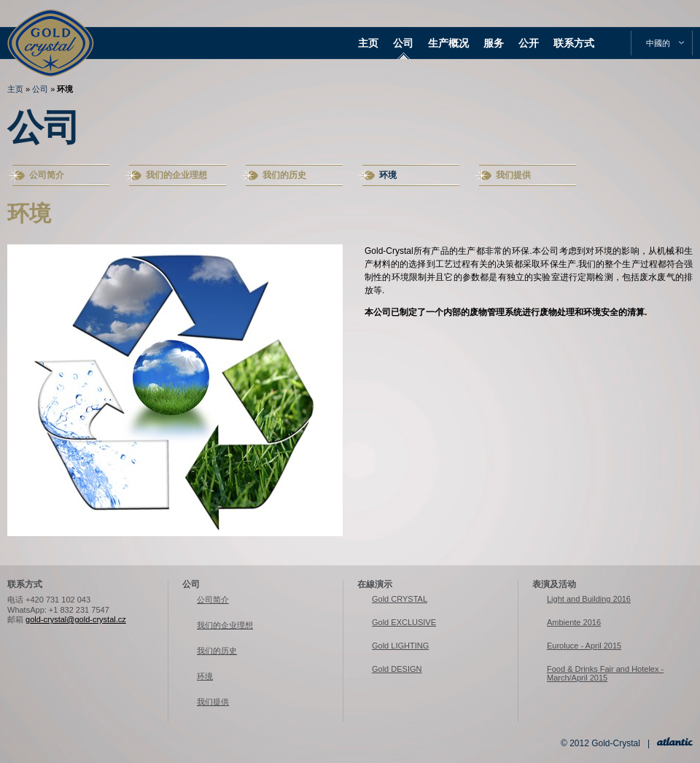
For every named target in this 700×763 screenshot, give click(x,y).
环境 (65, 89)
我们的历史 (284, 175)
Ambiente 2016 (574, 622)
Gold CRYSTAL (400, 599)
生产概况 (448, 43)
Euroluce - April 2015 (584, 646)
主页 (368, 43)
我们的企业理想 (176, 175)
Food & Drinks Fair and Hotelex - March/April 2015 (605, 673)
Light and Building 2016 (589, 599)
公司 (403, 43)
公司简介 (47, 175)
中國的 (658, 43)
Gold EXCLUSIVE (404, 622)
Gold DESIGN (397, 669)
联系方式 (574, 43)
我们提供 (513, 175)
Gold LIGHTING (400, 646)
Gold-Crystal (51, 29)
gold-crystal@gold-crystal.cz (76, 619)
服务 (494, 43)
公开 (529, 43)
